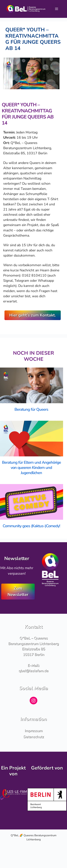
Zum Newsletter (18, 591)
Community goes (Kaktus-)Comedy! (31, 526)
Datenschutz (34, 737)
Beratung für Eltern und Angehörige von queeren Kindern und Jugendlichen (31, 468)
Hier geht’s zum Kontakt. (33, 315)
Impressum (34, 731)
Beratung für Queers (31, 409)
